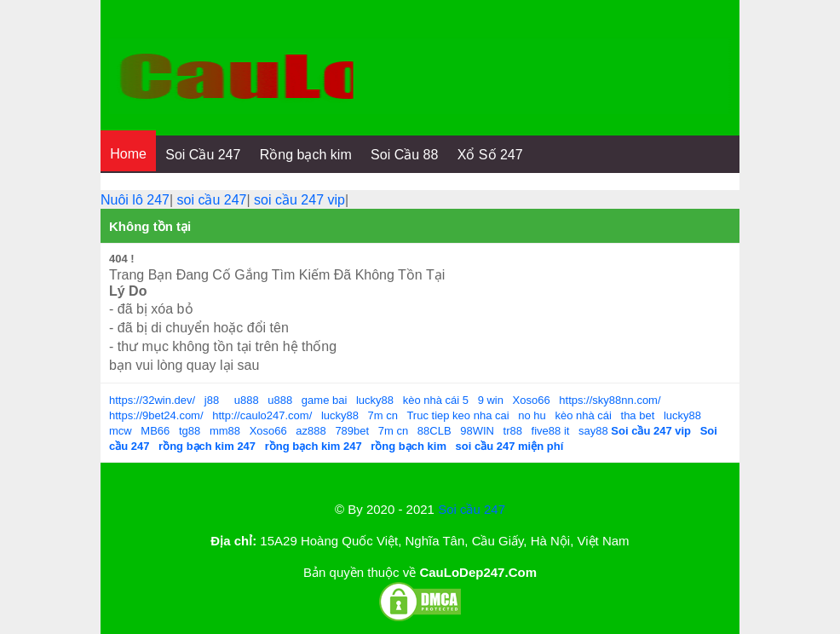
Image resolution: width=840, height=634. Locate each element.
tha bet (638, 415)
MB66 (155, 431)
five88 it (551, 431)
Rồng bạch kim (306, 155)
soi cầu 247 (212, 200)
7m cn (383, 415)
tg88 (190, 431)
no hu (532, 415)
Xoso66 (532, 400)
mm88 (225, 431)
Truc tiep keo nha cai (457, 415)
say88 (593, 431)
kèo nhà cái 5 (436, 400)
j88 (212, 400)
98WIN (477, 431)
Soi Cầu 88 (404, 155)
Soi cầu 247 (472, 509)
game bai (324, 400)
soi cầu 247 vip (299, 200)
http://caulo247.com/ (262, 415)
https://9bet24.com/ (156, 415)
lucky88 (375, 400)
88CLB (434, 431)
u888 (247, 400)
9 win (491, 400)
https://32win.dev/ (152, 400)
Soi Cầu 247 (203, 155)
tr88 (513, 431)
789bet (352, 431)
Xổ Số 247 (490, 155)
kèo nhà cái (583, 415)
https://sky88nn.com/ (610, 400)
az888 (311, 431)
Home (128, 154)
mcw (121, 431)
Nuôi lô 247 (135, 200)
